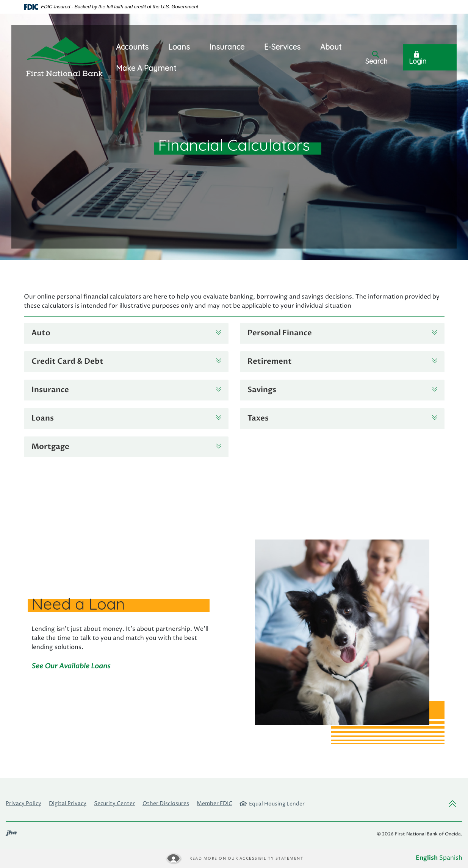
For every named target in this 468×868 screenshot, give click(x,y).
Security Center (114, 803)
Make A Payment (146, 68)
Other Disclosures (166, 803)
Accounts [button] (132, 47)
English (427, 858)
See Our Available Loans (71, 666)
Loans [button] (179, 47)
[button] (126, 333)
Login (418, 58)
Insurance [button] (227, 47)
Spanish (451, 858)
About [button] (331, 47)
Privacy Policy (23, 803)
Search (376, 58)
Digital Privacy (68, 803)
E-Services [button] (282, 47)
